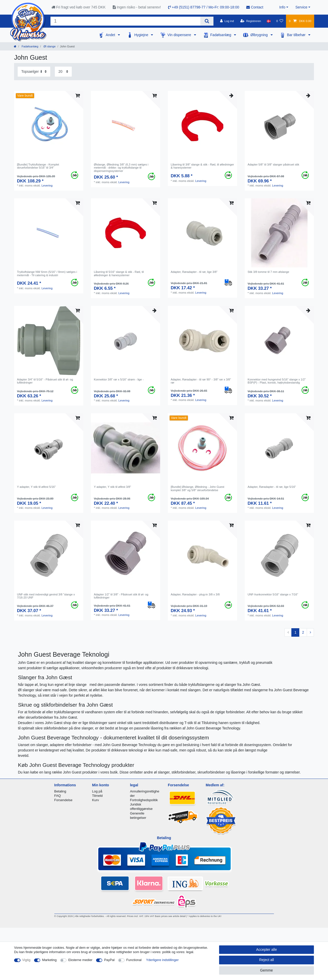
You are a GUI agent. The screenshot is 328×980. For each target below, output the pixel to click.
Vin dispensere (180, 35)
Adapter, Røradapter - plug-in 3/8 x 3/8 (195, 594)
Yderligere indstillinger (162, 960)
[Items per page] (63, 72)
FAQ (58, 796)
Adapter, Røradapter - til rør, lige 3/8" (194, 272)
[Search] (207, 21)
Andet (111, 35)
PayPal (109, 960)
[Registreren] (251, 21)
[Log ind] (227, 21)
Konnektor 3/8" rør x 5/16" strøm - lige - (119, 379)
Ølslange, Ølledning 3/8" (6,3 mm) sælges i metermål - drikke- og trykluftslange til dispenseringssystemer (121, 168)
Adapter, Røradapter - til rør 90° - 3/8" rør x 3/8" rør (201, 381)
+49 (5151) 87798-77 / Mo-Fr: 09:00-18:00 (204, 7)
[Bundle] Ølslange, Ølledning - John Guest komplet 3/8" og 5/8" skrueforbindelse (197, 488)
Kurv (95, 800)
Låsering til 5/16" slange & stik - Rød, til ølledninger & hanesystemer (119, 273)
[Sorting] (34, 72)
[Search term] (125, 21)
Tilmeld (97, 796)
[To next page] (310, 633)
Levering (47, 185)
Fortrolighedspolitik (144, 800)
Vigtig (26, 960)
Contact (255, 7)
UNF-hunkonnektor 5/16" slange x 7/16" (273, 594)
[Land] (269, 21)
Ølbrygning (260, 35)
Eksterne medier (80, 960)
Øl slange (49, 46)
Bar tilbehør (297, 35)
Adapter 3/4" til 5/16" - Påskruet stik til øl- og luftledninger (45, 381)
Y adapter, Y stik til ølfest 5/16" (36, 487)
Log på (97, 791)
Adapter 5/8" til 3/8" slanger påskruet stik (273, 164)
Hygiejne (142, 35)
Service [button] (301, 7)
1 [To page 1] (295, 632)
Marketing (49, 960)
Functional (134, 960)
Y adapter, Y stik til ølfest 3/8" (112, 487)
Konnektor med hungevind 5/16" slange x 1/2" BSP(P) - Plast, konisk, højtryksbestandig (277, 381)
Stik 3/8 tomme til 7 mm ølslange (268, 272)
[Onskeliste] (280, 21)
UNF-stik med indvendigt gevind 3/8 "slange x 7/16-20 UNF (46, 596)
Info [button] (282, 7)
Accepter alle (267, 950)
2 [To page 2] (303, 632)
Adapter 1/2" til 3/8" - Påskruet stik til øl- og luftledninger (121, 596)
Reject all (266, 960)
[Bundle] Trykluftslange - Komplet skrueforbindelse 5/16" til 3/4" (38, 166)
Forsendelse (63, 800)
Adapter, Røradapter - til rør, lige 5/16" (272, 487)
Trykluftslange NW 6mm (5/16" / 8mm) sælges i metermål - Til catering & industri (47, 273)
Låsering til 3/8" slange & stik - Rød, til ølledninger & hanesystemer (202, 166)
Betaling (60, 791)
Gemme (266, 970)
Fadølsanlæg (221, 35)
